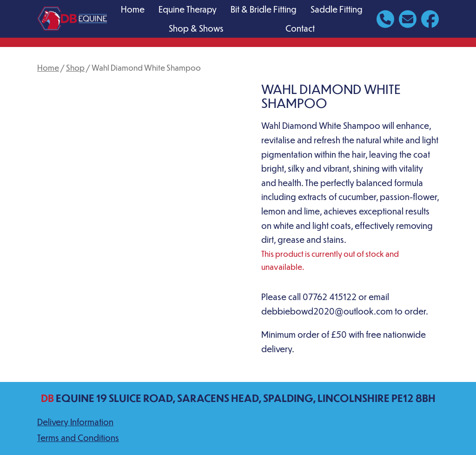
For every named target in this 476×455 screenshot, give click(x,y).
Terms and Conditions (78, 438)
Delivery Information (75, 422)
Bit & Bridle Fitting (264, 9)
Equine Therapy (188, 9)
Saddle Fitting (337, 9)
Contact (300, 28)
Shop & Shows (196, 28)
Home (133, 9)
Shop (75, 67)
